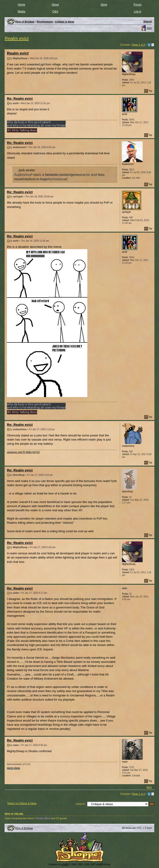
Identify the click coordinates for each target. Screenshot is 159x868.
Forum (137, 5)
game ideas (13, 768)
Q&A (55, 12)
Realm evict (17, 38)
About (55, 5)
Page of (138, 45)
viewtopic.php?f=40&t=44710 (23, 452)
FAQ (149, 28)
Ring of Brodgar (24, 828)
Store (104, 5)
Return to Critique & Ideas (22, 803)
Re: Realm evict (20, 98)
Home (21, 5)
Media (22, 12)
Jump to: (80, 804)
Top (150, 91)
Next (149, 787)
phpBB (65, 864)
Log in (137, 12)
